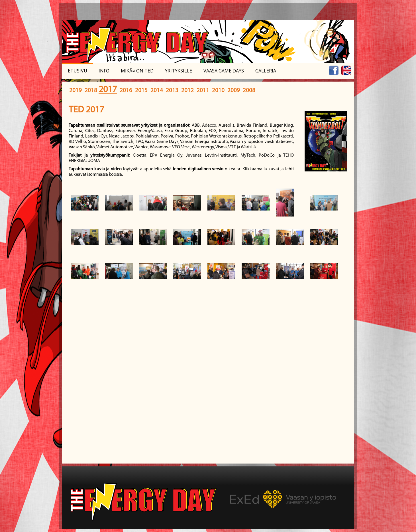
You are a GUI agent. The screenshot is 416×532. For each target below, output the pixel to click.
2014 (157, 91)
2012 (187, 91)
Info (104, 71)
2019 (76, 91)
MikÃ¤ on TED (137, 71)
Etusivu (78, 71)
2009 (234, 91)
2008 (249, 91)
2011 (203, 91)
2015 (141, 91)
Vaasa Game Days (224, 71)
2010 (218, 91)
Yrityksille (179, 71)
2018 (91, 91)
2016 (126, 91)
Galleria (266, 71)
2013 (172, 91)
